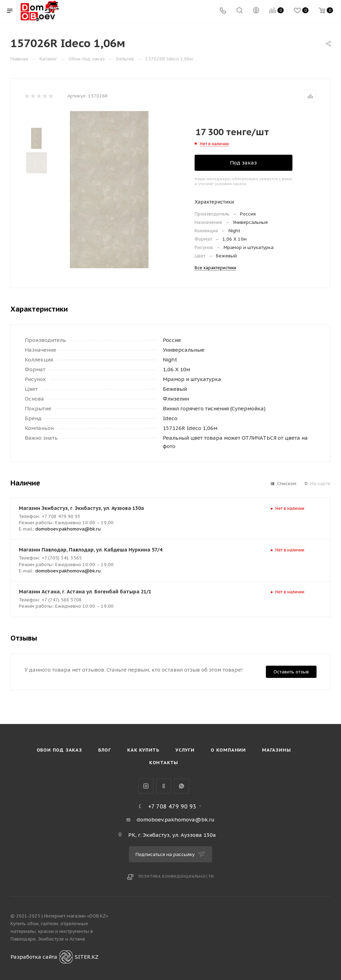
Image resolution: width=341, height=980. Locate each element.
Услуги (185, 750)
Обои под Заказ (59, 750)
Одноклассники (164, 786)
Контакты (164, 763)
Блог (105, 750)
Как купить (143, 750)
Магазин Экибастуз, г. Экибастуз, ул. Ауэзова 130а (81, 508)
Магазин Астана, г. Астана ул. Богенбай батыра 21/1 (85, 592)
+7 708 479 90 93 (172, 806)
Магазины (276, 750)
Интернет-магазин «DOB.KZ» (76, 916)
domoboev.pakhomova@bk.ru (68, 529)
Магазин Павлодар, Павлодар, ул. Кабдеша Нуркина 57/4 (90, 550)
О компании (228, 750)
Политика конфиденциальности (176, 876)
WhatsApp (182, 786)
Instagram (146, 786)
